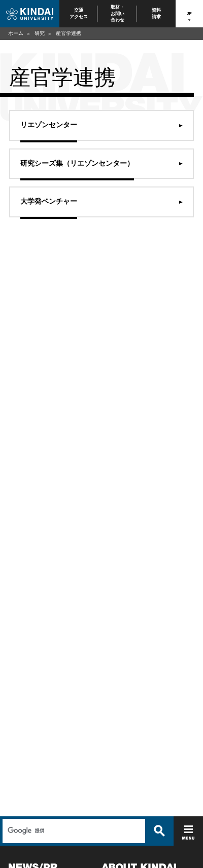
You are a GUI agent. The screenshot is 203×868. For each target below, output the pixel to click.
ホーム (16, 33)
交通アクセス (79, 13)
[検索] (73, 831)
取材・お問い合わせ (117, 13)
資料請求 (156, 13)
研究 (40, 33)
